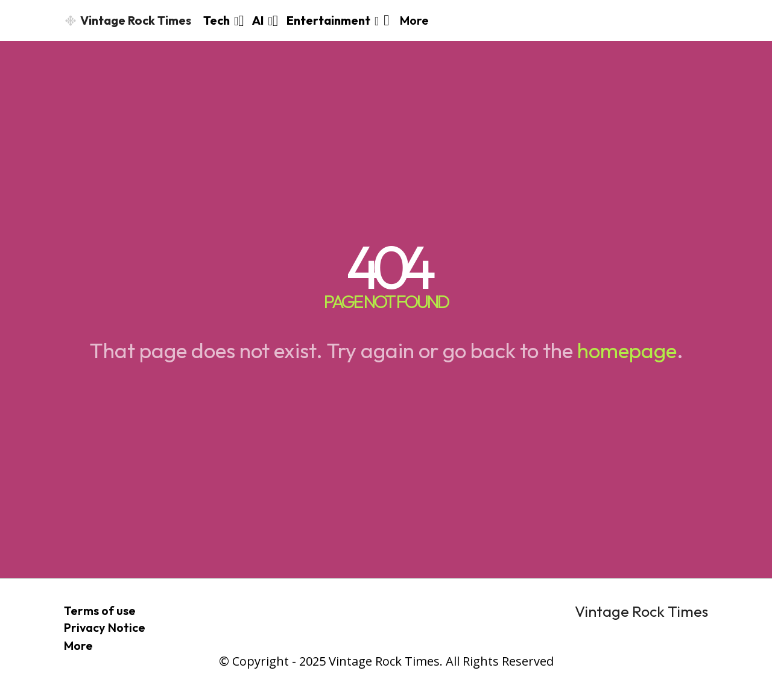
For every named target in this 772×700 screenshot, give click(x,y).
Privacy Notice (105, 627)
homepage (627, 350)
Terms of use (100, 610)
